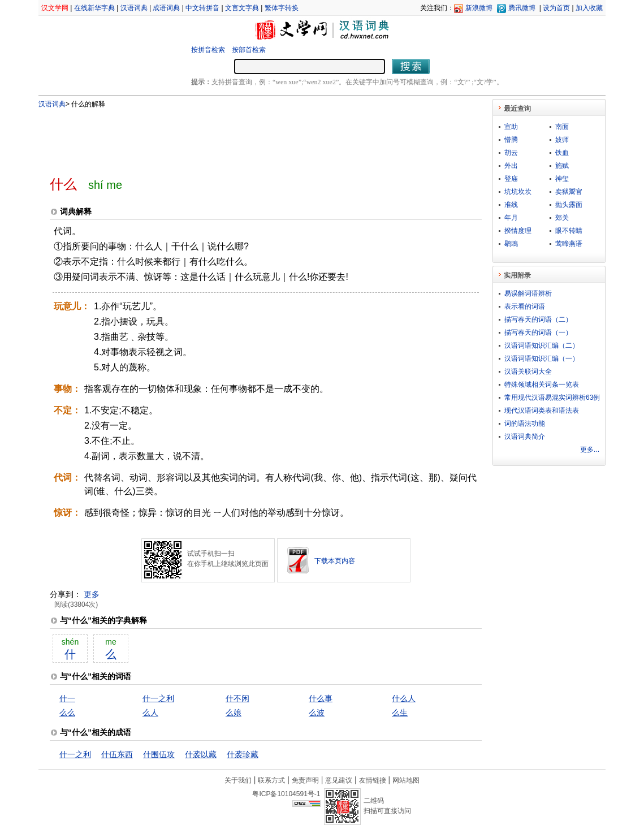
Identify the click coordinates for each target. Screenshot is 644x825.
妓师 (562, 140)
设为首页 (556, 8)
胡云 (511, 153)
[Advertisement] (247, 137)
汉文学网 (55, 8)
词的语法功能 (525, 424)
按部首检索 (249, 50)
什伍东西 (117, 754)
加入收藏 (589, 8)
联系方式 (271, 780)
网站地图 (406, 780)
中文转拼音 (202, 8)
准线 (511, 205)
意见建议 (339, 780)
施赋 (562, 166)
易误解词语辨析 (528, 293)
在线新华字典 (94, 8)
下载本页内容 (335, 561)
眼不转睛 (569, 231)
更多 (92, 594)
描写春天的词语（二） (538, 319)
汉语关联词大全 (528, 372)
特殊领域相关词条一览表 (542, 385)
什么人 (404, 698)
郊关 (562, 218)
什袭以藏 (201, 754)
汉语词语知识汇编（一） (542, 358)
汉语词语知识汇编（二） (542, 345)
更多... (590, 450)
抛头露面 (569, 205)
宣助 (511, 127)
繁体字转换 (282, 8)
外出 (511, 166)
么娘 (234, 712)
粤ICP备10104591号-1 (286, 794)
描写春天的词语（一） (538, 332)
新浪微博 (479, 8)
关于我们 (238, 780)
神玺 (562, 179)
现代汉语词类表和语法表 (542, 411)
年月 (511, 218)
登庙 (511, 179)
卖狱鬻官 (569, 192)
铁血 (562, 153)
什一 (67, 698)
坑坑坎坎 (518, 192)
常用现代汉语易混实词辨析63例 (552, 398)
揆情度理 (518, 231)
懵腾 (511, 140)
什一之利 (158, 698)
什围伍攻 (159, 754)
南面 (562, 127)
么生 (400, 712)
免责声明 (305, 780)
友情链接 (373, 780)
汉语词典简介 (525, 437)
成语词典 (166, 8)
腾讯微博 (522, 8)
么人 (150, 712)
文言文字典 (242, 8)
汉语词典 (134, 8)
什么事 (321, 698)
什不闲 (237, 698)
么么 (67, 712)
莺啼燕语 (569, 244)
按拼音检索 (208, 50)
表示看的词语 (525, 306)
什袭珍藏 (243, 754)
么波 (317, 712)
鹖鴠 (511, 244)
